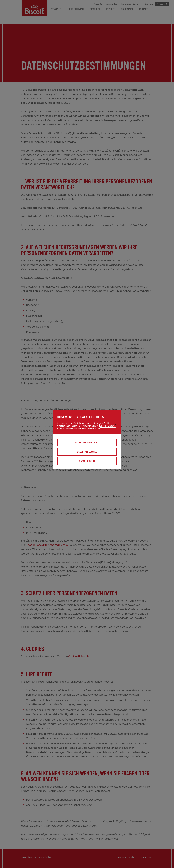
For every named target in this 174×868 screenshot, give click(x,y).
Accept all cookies (87, 452)
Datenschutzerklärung (75, 429)
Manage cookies (87, 461)
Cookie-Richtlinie (108, 426)
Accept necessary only (87, 443)
